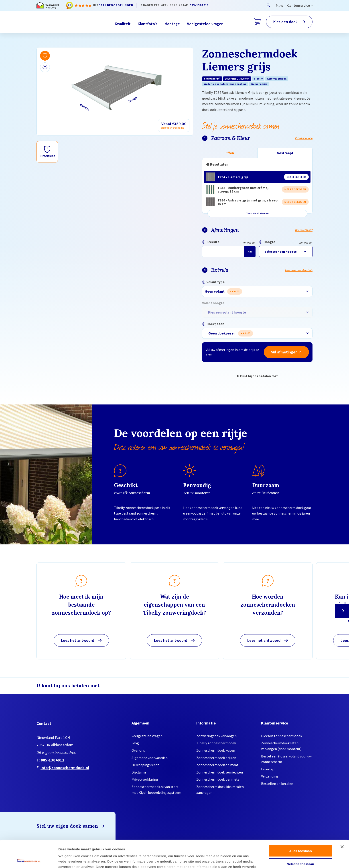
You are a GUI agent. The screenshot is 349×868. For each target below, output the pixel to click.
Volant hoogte (213, 303)
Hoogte (269, 242)
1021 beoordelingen (116, 5)
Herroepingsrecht (145, 765)
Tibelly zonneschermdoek (216, 743)
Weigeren (300, 850)
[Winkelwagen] (257, 22)
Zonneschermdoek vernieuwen (220, 772)
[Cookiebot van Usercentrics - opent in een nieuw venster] (29, 859)
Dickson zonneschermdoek (282, 736)
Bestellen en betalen (277, 784)
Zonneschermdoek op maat (217, 765)
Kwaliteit (123, 24)
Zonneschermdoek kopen (216, 750)
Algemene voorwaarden (150, 758)
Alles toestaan (300, 824)
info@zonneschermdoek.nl (65, 768)
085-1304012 (199, 5)
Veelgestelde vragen (205, 24)
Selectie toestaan (301, 837)
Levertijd (268, 769)
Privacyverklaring (145, 779)
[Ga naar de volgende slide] (342, 611)
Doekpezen (215, 324)
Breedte (213, 242)
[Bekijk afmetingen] (45, 56)
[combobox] (257, 291)
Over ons (138, 750)
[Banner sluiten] (342, 819)
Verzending (270, 776)
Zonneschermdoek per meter (219, 779)
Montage (172, 24)
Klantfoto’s (148, 24)
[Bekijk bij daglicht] (45, 67)
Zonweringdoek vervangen (216, 736)
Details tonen (240, 859)
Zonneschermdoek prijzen (216, 758)
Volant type (216, 282)
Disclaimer (140, 772)
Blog (279, 5)
